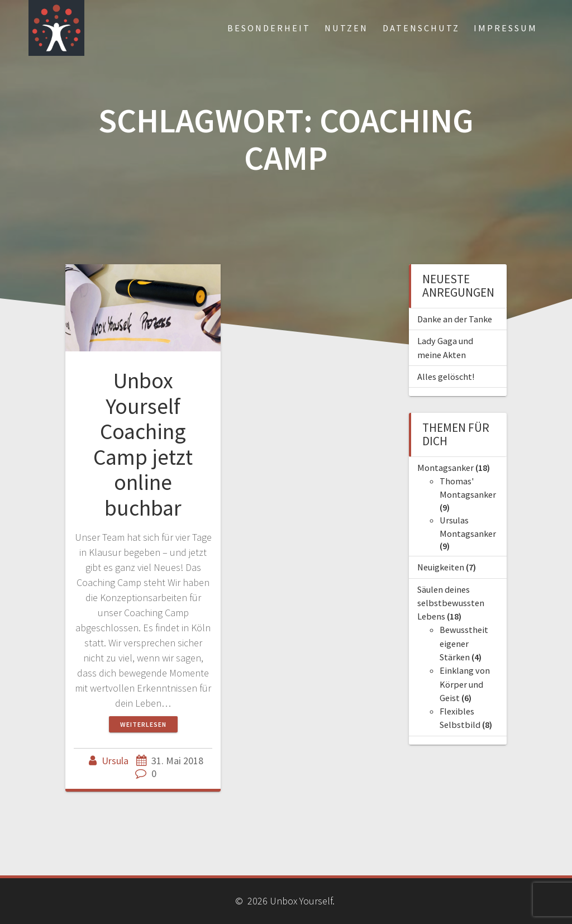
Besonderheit (269, 28)
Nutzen (346, 28)
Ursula (115, 761)
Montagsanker (445, 468)
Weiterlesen (143, 724)
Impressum (506, 28)
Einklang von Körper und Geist (465, 684)
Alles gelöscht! (446, 377)
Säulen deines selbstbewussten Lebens (451, 603)
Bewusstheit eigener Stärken (464, 643)
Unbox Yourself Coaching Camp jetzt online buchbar (143, 444)
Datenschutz (421, 28)
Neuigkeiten (441, 567)
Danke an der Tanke (455, 319)
